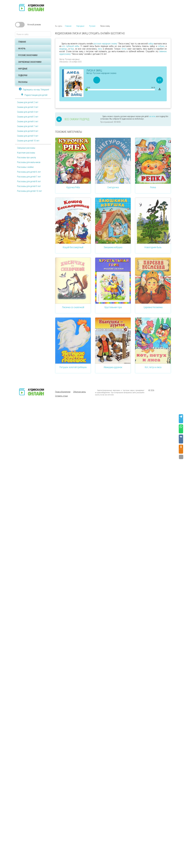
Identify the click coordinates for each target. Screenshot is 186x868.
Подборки (23, 75)
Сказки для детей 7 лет (28, 126)
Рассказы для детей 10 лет (30, 191)
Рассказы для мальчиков (29, 162)
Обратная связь (80, 392)
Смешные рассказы (26, 148)
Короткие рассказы (26, 153)
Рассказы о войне (25, 167)
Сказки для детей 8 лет (28, 131)
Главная (22, 42)
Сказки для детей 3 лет (28, 107)
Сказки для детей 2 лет (28, 102)
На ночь (22, 49)
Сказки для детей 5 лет (28, 117)
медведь (63, 49)
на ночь (152, 116)
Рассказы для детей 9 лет (29, 186)
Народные (23, 69)
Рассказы (23, 82)
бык (72, 49)
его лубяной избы (71, 46)
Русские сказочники (28, 55)
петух (124, 49)
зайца (151, 44)
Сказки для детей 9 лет (28, 136)
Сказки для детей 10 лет (28, 141)
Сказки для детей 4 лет (28, 112)
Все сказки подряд (77, 119)
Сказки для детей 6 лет (28, 121)
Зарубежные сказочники (30, 62)
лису (100, 49)
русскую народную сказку (105, 44)
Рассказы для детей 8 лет (29, 181)
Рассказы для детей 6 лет (29, 172)
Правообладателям (63, 392)
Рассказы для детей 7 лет (29, 177)
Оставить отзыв (61, 396)
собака (161, 46)
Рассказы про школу (27, 157)
